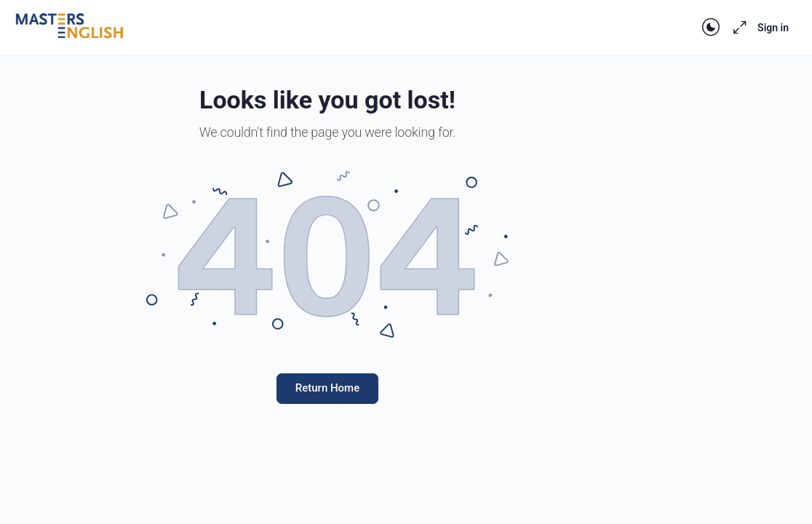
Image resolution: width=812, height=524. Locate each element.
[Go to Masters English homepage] (69, 26)
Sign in (773, 28)
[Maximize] (737, 28)
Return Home (327, 388)
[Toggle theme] (711, 28)
